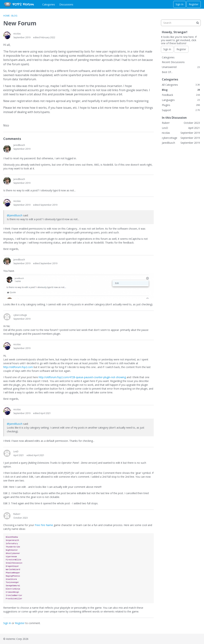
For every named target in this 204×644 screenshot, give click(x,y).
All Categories (181, 85)
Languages (181, 100)
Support (181, 110)
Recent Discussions (173, 62)
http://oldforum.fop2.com (18, 367)
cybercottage (20, 315)
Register (194, 4)
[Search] (197, 23)
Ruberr (17, 514)
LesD (16, 451)
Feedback (181, 95)
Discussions (66, 4)
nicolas (17, 34)
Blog (181, 90)
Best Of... (167, 72)
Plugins (181, 105)
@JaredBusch (15, 215)
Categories (49, 4)
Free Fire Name (44, 525)
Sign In (179, 4)
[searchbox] (181, 23)
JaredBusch (19, 145)
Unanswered (181, 67)
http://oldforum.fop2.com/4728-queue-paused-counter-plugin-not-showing (82, 377)
